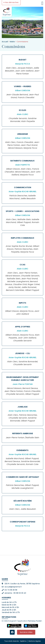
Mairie (12, 42)
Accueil (5, 42)
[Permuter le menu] (42, 3)
